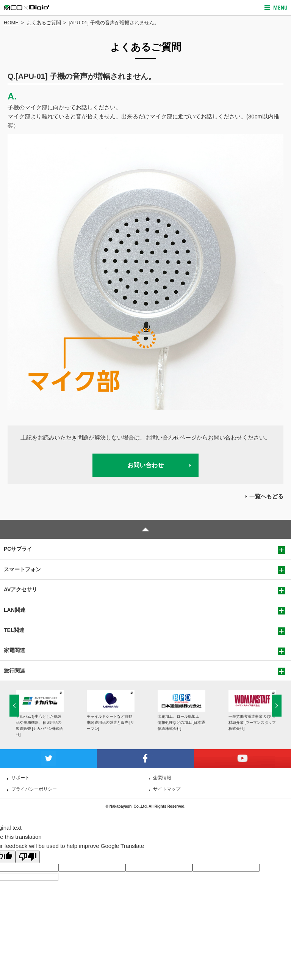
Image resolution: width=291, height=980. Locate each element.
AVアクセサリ (20, 589)
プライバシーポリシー (34, 789)
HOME (11, 23)
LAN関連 (15, 610)
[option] (40, 714)
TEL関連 (14, 630)
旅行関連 (14, 671)
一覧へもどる (266, 496)
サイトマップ (167, 789)
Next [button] (277, 705)
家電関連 (14, 650)
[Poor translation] (28, 857)
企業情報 (162, 778)
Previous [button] (14, 705)
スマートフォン (22, 569)
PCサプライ (18, 549)
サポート (20, 778)
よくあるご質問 (44, 23)
